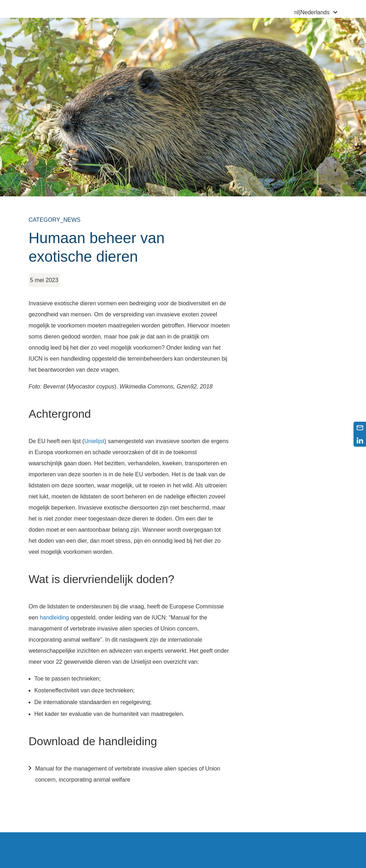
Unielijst (94, 441)
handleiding (54, 618)
